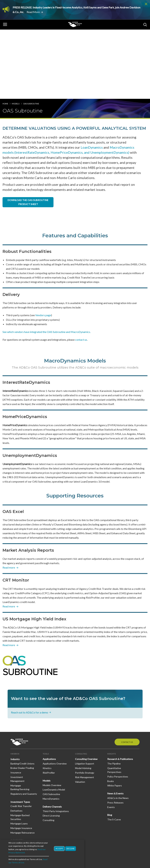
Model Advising (83, 699)
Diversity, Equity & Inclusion (20, 809)
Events (111, 738)
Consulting (49, 751)
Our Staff (15, 798)
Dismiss (146, 4)
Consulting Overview (86, 690)
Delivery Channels (52, 737)
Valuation (80, 712)
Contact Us (127, 673)
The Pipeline (114, 694)
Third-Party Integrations (56, 742)
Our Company (18, 793)
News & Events (115, 724)
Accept (59, 849)
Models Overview (52, 716)
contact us (81, 270)
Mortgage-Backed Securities (20, 748)
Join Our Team (18, 802)
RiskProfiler (49, 703)
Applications (49, 690)
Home (5, 34)
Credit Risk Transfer (21, 737)
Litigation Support (85, 694)
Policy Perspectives (118, 707)
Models (16, 34)
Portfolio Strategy (85, 703)
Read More (33, 12)
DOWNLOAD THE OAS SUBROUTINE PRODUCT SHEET (28, 133)
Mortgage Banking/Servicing (20, 718)
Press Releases (115, 733)
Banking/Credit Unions (22, 694)
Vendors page (43, 246)
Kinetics (47, 699)
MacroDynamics (51, 729)
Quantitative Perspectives (114, 701)
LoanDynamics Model (54, 720)
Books (111, 712)
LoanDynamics (92, 78)
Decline (71, 849)
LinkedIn (20, 824)
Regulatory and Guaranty (24, 725)
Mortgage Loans (19, 754)
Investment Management (17, 710)
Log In (14, 776)
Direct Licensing (51, 746)
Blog (110, 746)
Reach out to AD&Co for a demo (30, 643)
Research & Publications (120, 690)
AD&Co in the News (118, 729)
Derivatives (16, 741)
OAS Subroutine (51, 725)
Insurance (16, 703)
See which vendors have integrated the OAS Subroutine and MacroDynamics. (47, 262)
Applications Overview (55, 694)
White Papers (115, 716)
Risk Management (85, 708)
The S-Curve (114, 750)
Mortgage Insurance (21, 759)
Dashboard (16, 780)
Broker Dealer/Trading (22, 699)
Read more (9, 498)
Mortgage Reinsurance (23, 763)
